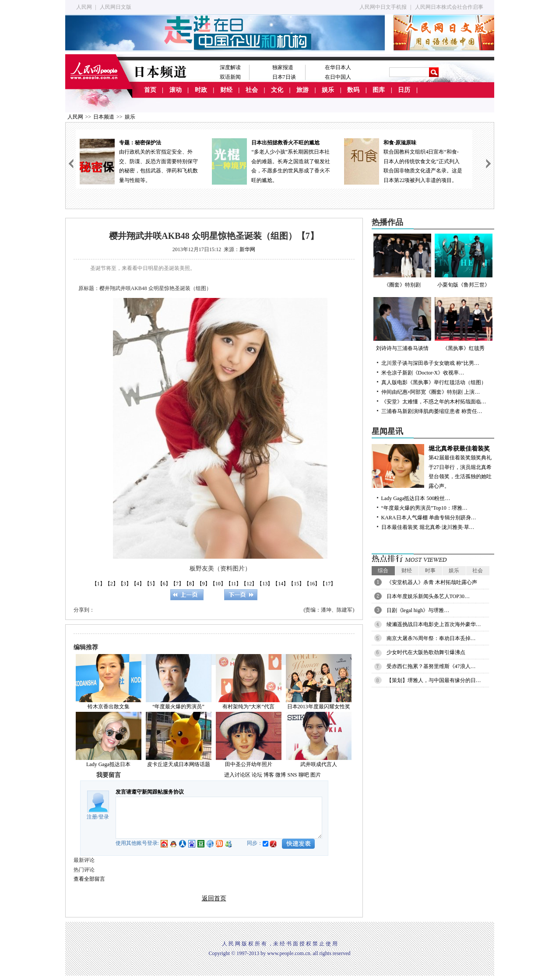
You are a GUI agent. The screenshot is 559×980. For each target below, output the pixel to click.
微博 (281, 775)
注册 (92, 817)
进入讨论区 (237, 775)
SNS (292, 775)
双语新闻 (230, 77)
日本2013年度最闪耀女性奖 (319, 707)
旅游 (302, 90)
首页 (150, 90)
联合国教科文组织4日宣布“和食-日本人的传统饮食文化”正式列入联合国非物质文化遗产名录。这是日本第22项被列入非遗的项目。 (406, 161)
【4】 (138, 584)
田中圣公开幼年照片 (249, 764)
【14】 (281, 584)
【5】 (151, 584)
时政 (201, 90)
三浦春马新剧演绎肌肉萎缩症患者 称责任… (432, 411)
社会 (252, 90)
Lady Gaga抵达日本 (108, 764)
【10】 (218, 584)
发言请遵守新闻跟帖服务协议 (150, 792)
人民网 (84, 7)
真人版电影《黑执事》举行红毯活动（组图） (434, 382)
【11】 (234, 584)
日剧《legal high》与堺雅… (418, 610)
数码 (353, 90)
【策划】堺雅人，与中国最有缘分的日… (434, 680)
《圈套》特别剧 (402, 261)
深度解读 (230, 67)
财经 (226, 90)
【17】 (328, 584)
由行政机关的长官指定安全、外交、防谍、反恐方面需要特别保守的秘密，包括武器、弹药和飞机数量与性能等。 (142, 161)
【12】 (249, 584)
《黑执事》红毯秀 (464, 324)
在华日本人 (338, 67)
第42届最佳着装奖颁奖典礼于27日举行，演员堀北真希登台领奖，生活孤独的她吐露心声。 (433, 467)
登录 (104, 817)
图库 (379, 90)
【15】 (296, 584)
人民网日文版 (116, 7)
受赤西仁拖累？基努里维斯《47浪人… (431, 666)
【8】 (190, 584)
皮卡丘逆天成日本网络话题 (179, 764)
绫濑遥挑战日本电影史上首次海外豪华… (434, 624)
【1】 (98, 584)
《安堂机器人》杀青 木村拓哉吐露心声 (432, 582)
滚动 (176, 90)
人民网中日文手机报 (383, 7)
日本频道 (104, 117)
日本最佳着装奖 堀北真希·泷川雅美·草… (428, 527)
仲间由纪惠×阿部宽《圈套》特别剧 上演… (431, 392)
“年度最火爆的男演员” (178, 707)
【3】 (125, 584)
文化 (277, 90)
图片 (316, 775)
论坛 (257, 775)
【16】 (312, 584)
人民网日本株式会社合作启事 (449, 7)
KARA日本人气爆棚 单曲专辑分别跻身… (429, 518)
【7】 (177, 584)
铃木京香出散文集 (109, 707)
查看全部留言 (89, 879)
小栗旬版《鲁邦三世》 (464, 261)
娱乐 (328, 90)
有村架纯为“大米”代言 (248, 707)
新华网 (247, 249)
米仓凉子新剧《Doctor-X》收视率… (423, 373)
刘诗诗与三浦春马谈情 (402, 324)
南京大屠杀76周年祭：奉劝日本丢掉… (431, 638)
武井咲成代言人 (319, 764)
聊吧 (304, 775)
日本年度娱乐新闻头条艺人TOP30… (428, 596)
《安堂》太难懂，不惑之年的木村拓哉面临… (434, 402)
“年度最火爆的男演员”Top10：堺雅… (424, 508)
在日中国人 (338, 77)
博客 (269, 775)
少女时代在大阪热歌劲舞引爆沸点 (426, 652)
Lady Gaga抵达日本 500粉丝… (416, 498)
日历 (404, 90)
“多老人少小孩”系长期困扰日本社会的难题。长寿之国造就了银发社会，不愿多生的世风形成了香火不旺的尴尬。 (274, 161)
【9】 (204, 584)
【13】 (265, 584)
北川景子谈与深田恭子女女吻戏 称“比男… (430, 363)
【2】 (112, 584)
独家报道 (283, 67)
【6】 (164, 584)
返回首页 (214, 898)
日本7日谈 (284, 77)
